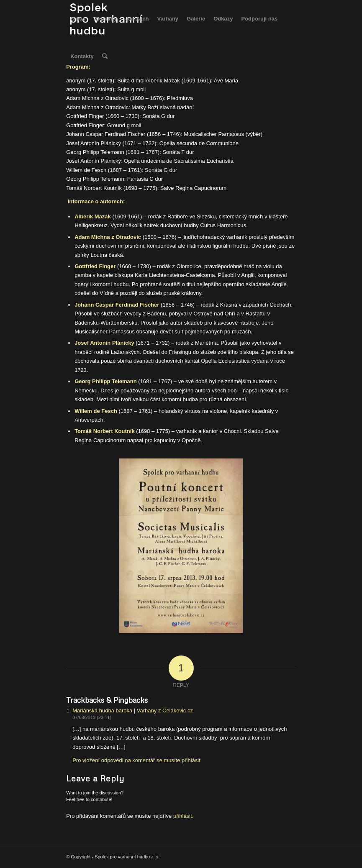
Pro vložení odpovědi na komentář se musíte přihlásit (136, 760)
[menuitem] (78, 19)
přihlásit (183, 816)
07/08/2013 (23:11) (92, 717)
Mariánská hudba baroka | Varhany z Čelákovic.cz (133, 711)
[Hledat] (105, 56)
